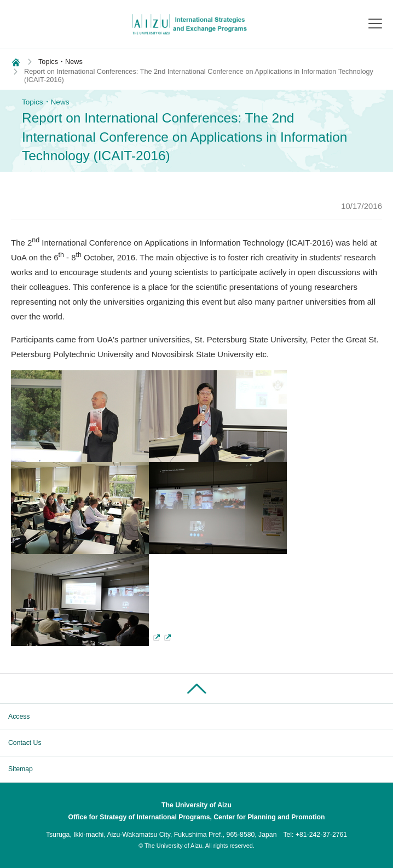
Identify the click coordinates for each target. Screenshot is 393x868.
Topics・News (60, 62)
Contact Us (25, 743)
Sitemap (21, 769)
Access (19, 716)
